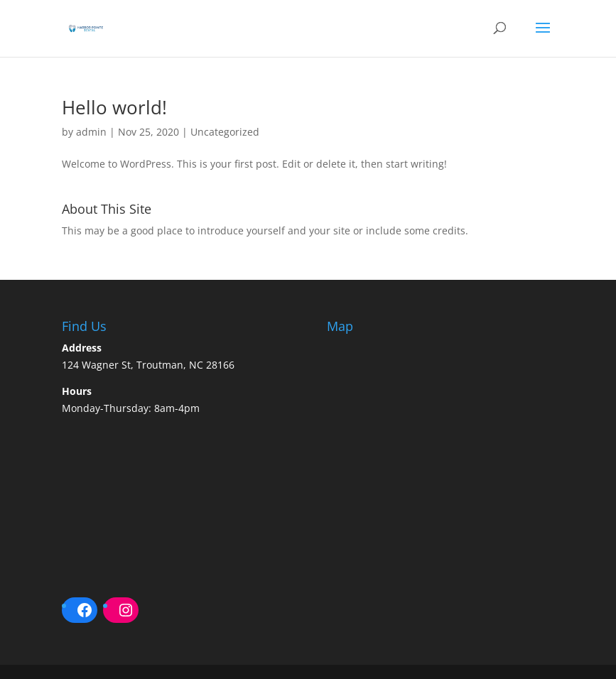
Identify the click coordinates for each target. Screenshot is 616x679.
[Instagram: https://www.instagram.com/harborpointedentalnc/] (126, 610)
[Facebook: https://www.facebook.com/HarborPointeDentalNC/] (85, 610)
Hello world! (114, 107)
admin (91, 132)
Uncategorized (225, 132)
